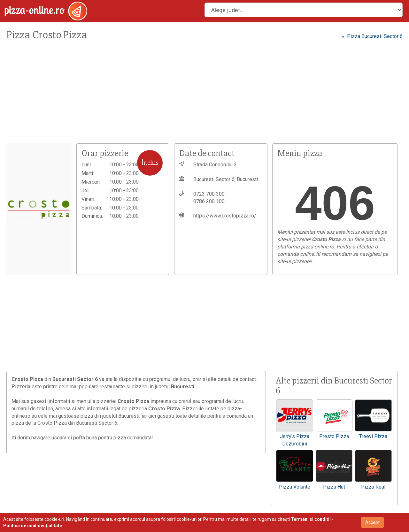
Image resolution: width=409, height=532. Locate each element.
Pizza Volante (295, 487)
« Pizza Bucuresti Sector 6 (372, 36)
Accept (372, 522)
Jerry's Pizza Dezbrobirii (295, 440)
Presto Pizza (334, 436)
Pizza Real (373, 487)
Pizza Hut (334, 487)
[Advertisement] (192, 95)
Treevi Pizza (373, 436)
